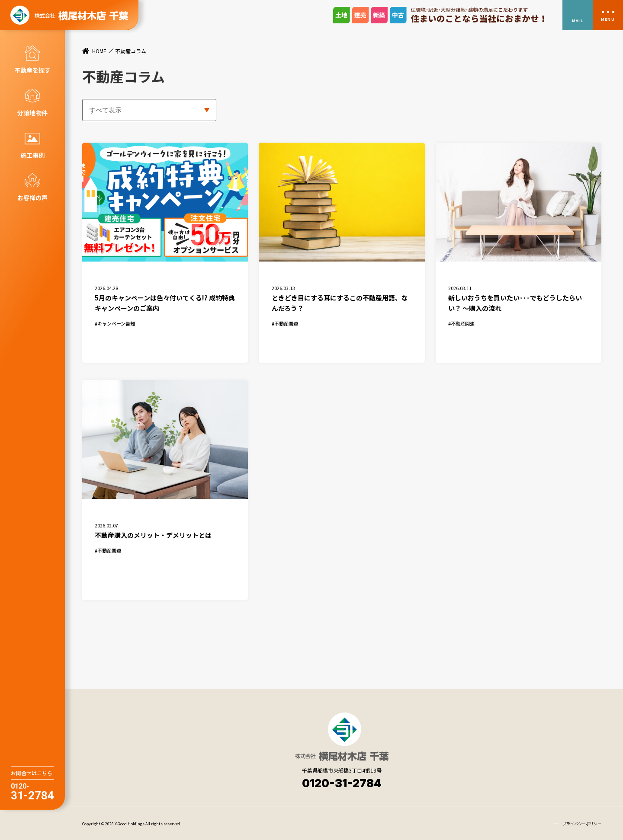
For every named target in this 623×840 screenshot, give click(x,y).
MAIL (577, 21)
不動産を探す (32, 70)
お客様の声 (32, 198)
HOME (99, 51)
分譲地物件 (32, 113)
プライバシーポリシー (582, 823)
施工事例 (32, 155)
